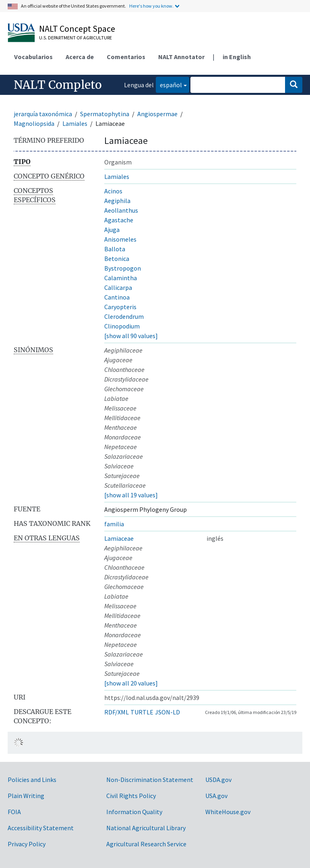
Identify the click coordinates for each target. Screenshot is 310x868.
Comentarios (126, 57)
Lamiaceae (119, 538)
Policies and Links (32, 780)
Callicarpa (118, 287)
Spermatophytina (105, 114)
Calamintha (121, 278)
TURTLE (142, 712)
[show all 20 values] (131, 683)
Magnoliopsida (34, 123)
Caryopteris (120, 307)
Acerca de (80, 57)
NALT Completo (58, 85)
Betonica (117, 259)
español (169, 84)
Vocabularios (33, 57)
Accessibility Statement (41, 828)
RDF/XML (117, 712)
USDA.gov (218, 780)
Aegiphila (117, 201)
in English (237, 57)
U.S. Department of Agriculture (75, 38)
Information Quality (134, 812)
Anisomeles (120, 239)
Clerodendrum (124, 316)
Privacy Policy (27, 844)
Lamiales (75, 123)
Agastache (119, 220)
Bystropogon (123, 268)
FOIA (14, 812)
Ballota (115, 249)
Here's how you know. (151, 6)
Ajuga (112, 230)
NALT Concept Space (77, 29)
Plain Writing (26, 796)
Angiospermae (157, 114)
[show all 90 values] (131, 336)
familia (114, 524)
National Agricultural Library (146, 828)
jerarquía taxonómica (43, 114)
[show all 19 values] (131, 495)
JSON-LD (167, 712)
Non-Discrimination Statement (150, 780)
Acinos (113, 191)
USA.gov (216, 796)
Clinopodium (122, 326)
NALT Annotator (181, 57)
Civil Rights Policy (131, 796)
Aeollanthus (121, 210)
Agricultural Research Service (146, 844)
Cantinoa (117, 297)
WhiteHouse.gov (228, 812)
